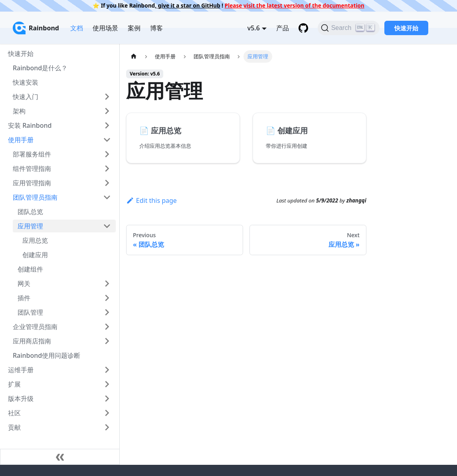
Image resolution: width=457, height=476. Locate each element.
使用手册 (21, 140)
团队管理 (30, 312)
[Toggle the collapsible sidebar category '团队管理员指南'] (107, 197)
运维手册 (21, 370)
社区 (14, 413)
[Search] (349, 28)
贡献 (14, 427)
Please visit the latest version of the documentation (295, 5)
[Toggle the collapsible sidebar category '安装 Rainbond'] (107, 125)
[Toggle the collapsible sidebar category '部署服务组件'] (107, 154)
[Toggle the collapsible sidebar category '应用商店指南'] (107, 341)
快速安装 (26, 82)
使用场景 (105, 28)
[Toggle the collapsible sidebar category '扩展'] (107, 384)
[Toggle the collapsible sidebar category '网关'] (107, 284)
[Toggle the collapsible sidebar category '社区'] (107, 413)
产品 (283, 28)
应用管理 (30, 226)
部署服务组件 (32, 154)
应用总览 (35, 240)
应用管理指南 (32, 183)
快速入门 (26, 97)
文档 (77, 28)
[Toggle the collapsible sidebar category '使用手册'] (107, 140)
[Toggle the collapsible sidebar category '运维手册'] (107, 370)
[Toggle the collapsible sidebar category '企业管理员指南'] (107, 327)
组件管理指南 (32, 169)
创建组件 (30, 269)
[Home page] (134, 57)
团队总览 (30, 212)
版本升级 (21, 399)
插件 (24, 298)
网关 (24, 284)
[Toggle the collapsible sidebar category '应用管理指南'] (107, 183)
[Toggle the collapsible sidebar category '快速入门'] (107, 97)
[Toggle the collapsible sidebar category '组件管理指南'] (107, 169)
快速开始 (406, 28)
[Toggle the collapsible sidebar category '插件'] (107, 298)
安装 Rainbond (30, 125)
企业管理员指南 (35, 327)
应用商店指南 (32, 341)
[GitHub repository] (303, 28)
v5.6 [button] (254, 28)
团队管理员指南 (35, 197)
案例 (134, 28)
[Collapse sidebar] (60, 457)
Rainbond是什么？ (40, 68)
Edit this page (151, 200)
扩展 (14, 384)
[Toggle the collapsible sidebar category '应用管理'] (107, 226)
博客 (156, 28)
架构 (19, 111)
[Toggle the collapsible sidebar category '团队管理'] (107, 312)
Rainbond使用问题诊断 (46, 355)
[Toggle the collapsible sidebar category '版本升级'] (107, 399)
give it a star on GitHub (188, 5)
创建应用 (35, 255)
